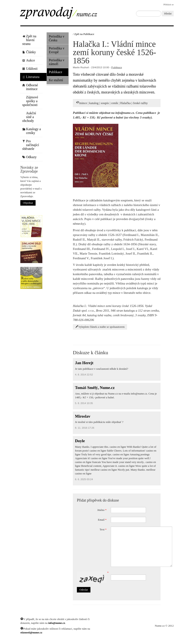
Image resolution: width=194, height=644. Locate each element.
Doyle (80, 441)
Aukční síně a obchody (29, 117)
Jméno (102, 510)
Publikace (56, 72)
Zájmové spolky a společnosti (30, 101)
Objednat (28, 203)
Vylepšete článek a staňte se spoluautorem (100, 327)
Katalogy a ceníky (32, 131)
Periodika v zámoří (57, 62)
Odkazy (29, 157)
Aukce (29, 60)
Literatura (31, 77)
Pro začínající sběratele (31, 145)
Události (30, 69)
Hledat (168, 13)
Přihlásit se (168, 4)
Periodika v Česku (57, 38)
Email (102, 520)
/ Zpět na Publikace (84, 34)
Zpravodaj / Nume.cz (64, 14)
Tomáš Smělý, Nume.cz (95, 388)
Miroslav (83, 416)
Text (103, 529)
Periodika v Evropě (57, 50)
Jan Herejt (84, 363)
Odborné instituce (30, 87)
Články (29, 52)
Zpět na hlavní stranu (29, 40)
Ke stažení (56, 80)
